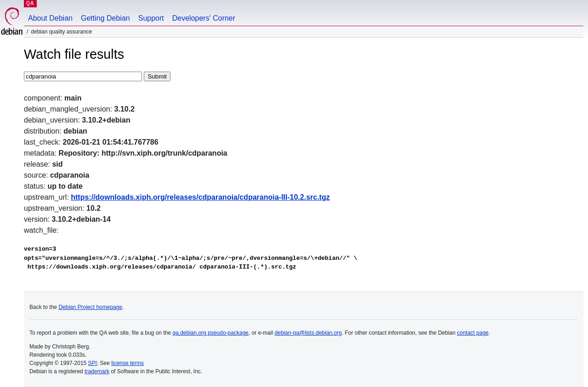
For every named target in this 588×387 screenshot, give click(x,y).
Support (151, 18)
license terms (127, 363)
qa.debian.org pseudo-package (211, 333)
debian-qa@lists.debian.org (308, 333)
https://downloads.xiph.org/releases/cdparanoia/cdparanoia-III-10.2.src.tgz (200, 197)
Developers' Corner (204, 18)
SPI (93, 363)
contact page (473, 333)
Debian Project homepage (90, 307)
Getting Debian (105, 18)
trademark (97, 371)
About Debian (50, 18)
